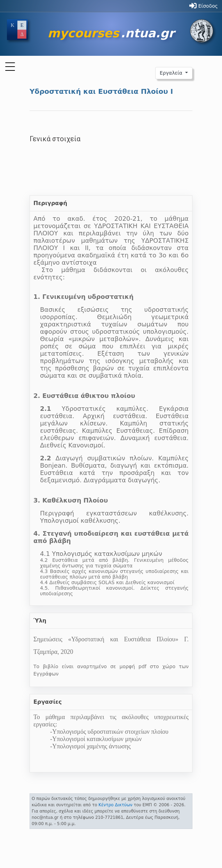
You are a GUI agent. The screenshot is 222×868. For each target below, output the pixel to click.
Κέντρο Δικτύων (115, 805)
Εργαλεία (172, 73)
